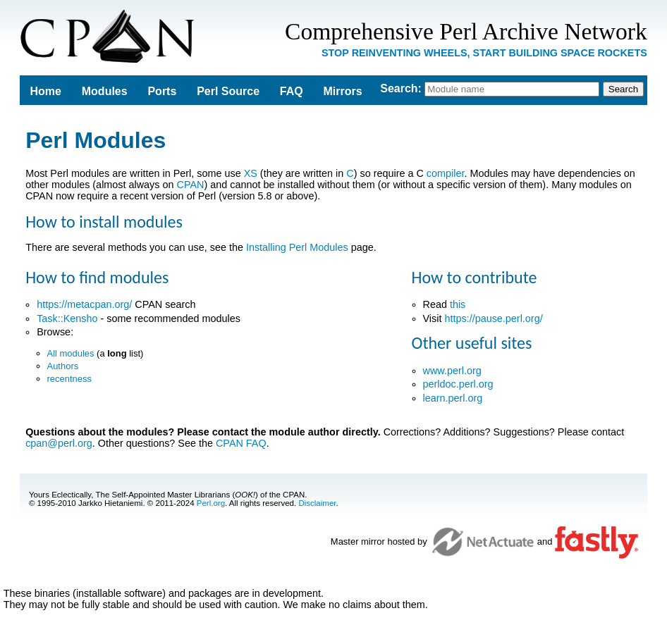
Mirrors (343, 91)
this (458, 304)
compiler (446, 173)
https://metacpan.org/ (84, 304)
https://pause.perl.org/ (493, 318)
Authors (63, 366)
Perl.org (211, 503)
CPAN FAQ (241, 443)
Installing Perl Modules (297, 247)
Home (46, 91)
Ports (162, 91)
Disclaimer (317, 503)
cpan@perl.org (59, 443)
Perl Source (228, 91)
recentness (69, 379)
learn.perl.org (453, 398)
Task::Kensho (67, 318)
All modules (71, 353)
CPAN (191, 185)
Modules (105, 91)
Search (399, 88)
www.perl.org (452, 371)
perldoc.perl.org (458, 384)
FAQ (292, 91)
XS (251, 173)
